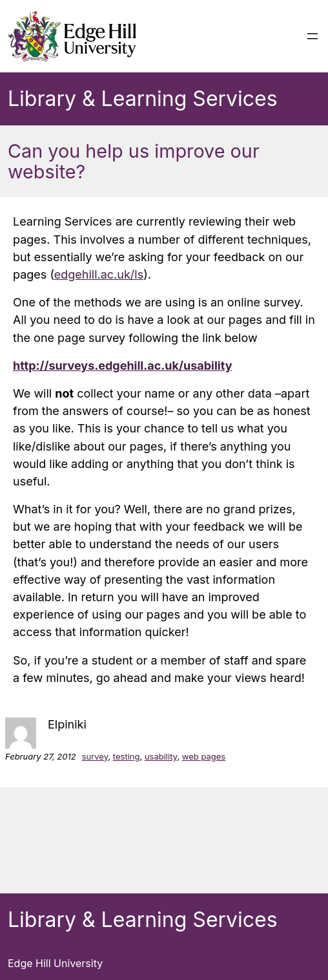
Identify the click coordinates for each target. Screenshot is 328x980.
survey (95, 756)
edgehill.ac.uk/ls (99, 274)
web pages (204, 756)
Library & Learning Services (143, 99)
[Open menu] (313, 36)
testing (127, 756)
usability (161, 756)
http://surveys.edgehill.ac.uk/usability (122, 366)
